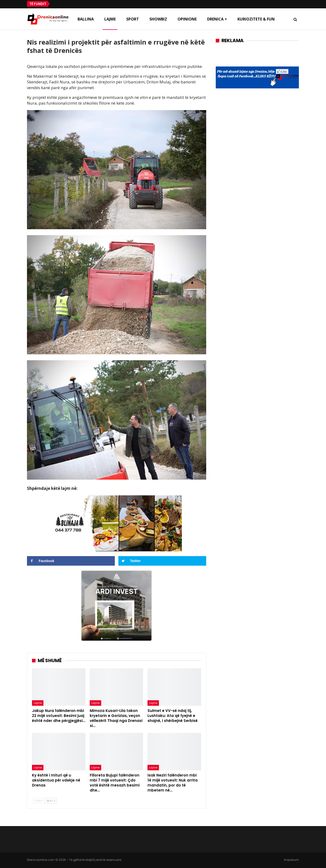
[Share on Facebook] (71, 561)
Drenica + (217, 19)
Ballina (86, 19)
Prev (38, 801)
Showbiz (158, 19)
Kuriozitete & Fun (256, 19)
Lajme (110, 19)
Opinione (187, 19)
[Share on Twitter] (162, 561)
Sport (133, 19)
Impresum (292, 860)
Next (51, 801)
